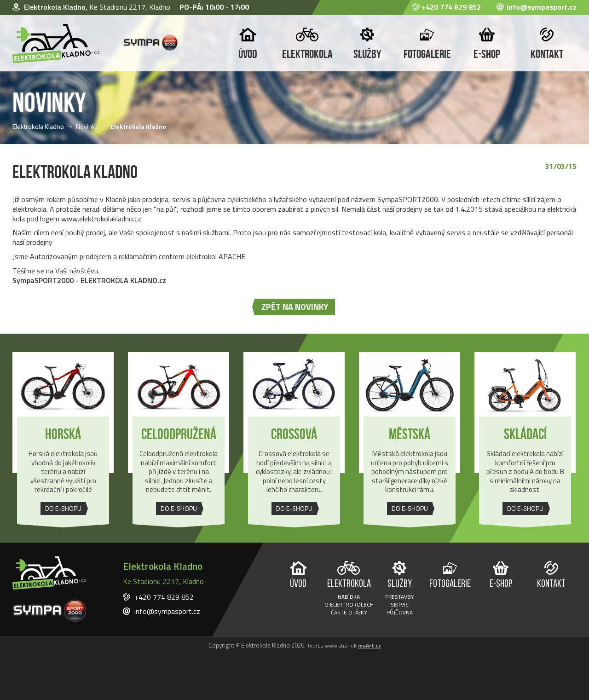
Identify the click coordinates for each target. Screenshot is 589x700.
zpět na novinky (295, 307)
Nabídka (349, 598)
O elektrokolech (349, 605)
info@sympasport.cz (542, 8)
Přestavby (400, 598)
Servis (400, 605)
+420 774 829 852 (451, 8)
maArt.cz (370, 646)
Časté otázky (349, 613)
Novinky (87, 126)
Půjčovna (400, 613)
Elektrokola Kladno (38, 126)
